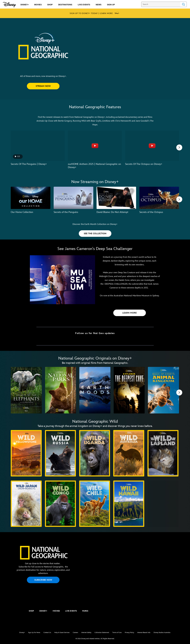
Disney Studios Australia (162, 633)
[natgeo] (15, 611)
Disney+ (22, 633)
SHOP (31, 611)
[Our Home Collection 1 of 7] (31, 198)
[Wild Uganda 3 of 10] (95, 453)
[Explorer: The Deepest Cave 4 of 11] (129, 390)
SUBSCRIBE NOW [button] (43, 580)
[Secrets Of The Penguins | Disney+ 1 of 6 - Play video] (38, 146)
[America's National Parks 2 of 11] (61, 390)
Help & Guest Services (62, 633)
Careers (75, 633)
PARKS (85, 611)
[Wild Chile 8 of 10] (95, 504)
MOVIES (56, 611)
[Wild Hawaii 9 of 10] (129, 504)
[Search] (161, 4)
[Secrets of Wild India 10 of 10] (163, 504)
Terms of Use (117, 633)
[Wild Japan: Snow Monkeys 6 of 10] (26, 504)
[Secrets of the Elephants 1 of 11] (26, 390)
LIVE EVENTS (71, 611)
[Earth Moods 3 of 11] (95, 390)
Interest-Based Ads (144, 633)
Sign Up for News (34, 633)
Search (183, 4)
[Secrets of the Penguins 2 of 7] (73, 198)
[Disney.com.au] (9, 5)
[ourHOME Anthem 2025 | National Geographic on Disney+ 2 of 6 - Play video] (95, 146)
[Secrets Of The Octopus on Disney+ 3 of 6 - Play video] (152, 146)
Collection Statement (102, 633)
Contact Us (47, 633)
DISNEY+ (43, 611)
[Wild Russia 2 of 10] (60, 453)
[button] (43, 86)
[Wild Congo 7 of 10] (60, 504)
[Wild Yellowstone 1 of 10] (26, 453)
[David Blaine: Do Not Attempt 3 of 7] (116, 198)
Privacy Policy (129, 633)
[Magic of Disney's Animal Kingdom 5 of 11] (163, 390)
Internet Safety (86, 633)
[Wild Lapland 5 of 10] (163, 453)
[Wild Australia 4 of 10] (129, 453)
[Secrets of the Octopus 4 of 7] (159, 198)
